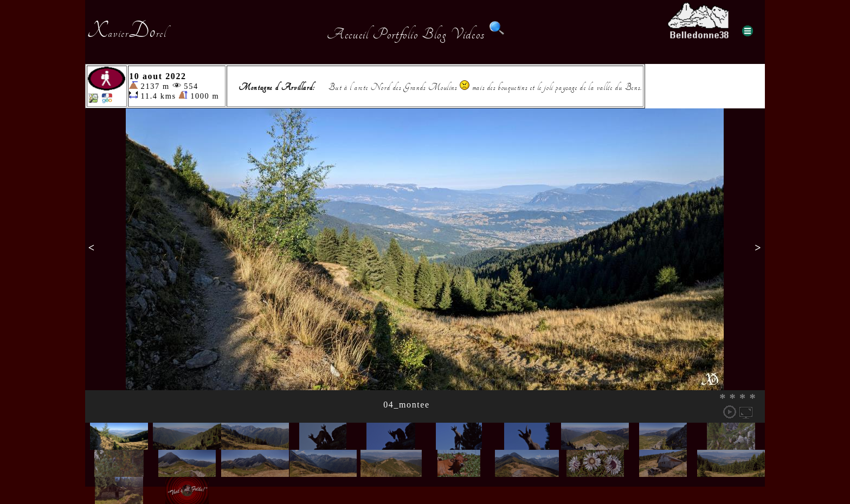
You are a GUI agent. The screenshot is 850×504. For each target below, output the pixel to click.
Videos (468, 34)
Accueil (348, 34)
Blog (434, 34)
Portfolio (395, 34)
